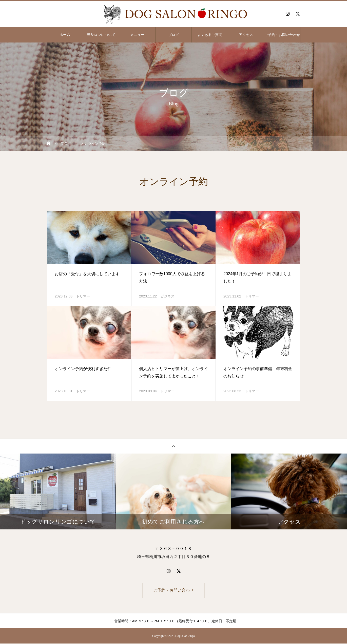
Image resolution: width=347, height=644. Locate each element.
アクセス (246, 35)
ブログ (173, 35)
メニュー (137, 35)
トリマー (83, 296)
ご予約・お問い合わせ (282, 35)
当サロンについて (101, 35)
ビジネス (167, 296)
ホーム (65, 35)
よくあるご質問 (210, 35)
